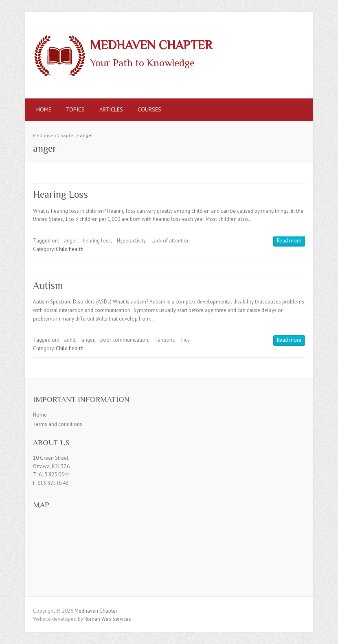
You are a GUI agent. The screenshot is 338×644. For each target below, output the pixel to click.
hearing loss (97, 241)
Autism (48, 285)
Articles (111, 109)
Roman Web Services (108, 619)
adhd (70, 340)
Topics (75, 109)
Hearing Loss (60, 194)
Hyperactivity (131, 241)
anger (70, 241)
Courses (149, 109)
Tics (185, 340)
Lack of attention (171, 241)
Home (44, 109)
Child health (70, 249)
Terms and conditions (58, 424)
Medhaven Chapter (151, 45)
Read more (289, 241)
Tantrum (164, 340)
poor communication (124, 340)
